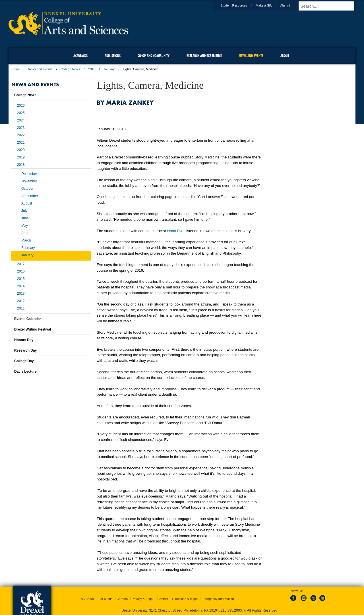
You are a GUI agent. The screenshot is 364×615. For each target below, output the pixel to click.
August (27, 203)
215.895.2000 (231, 610)
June (25, 218)
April (25, 233)
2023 (21, 128)
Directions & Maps (185, 599)
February (28, 248)
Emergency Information (218, 599)
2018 (92, 69)
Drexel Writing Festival (33, 329)
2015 (21, 279)
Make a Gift (269, 5)
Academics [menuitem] (80, 56)
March (26, 240)
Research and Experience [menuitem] (204, 56)
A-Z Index (88, 599)
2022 (21, 135)
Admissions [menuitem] (113, 56)
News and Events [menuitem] (251, 56)
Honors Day (24, 340)
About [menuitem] (285, 56)
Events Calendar (28, 319)
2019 (21, 157)
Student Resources (239, 5)
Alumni (290, 5)
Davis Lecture (25, 372)
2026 (21, 106)
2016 (21, 271)
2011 (21, 308)
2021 (21, 143)
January (109, 69)
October (27, 189)
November (29, 181)
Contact (163, 599)
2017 (21, 264)
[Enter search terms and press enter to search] (330, 6)
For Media (106, 599)
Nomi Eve (175, 231)
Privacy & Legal (142, 599)
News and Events (40, 69)
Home (15, 69)
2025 (21, 113)
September (30, 196)
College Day (24, 361)
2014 (21, 286)
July (24, 211)
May (25, 226)
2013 (21, 294)
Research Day (25, 350)
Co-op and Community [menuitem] (154, 56)
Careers (122, 599)
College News (70, 69)
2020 (21, 150)
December (29, 174)
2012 (21, 301)
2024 (21, 120)
